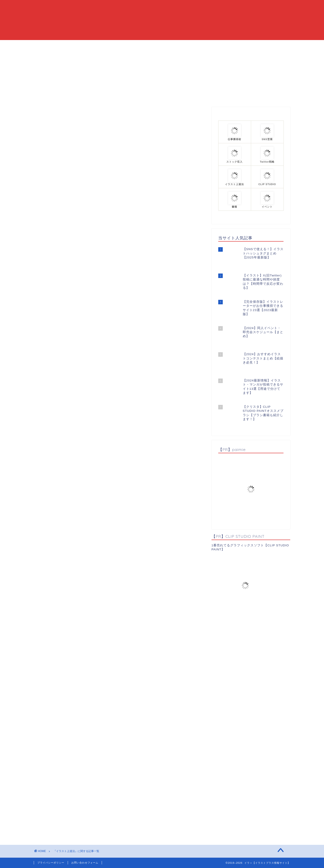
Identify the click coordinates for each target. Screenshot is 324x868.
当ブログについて (138, 45)
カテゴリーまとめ (176, 45)
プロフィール (211, 45)
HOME (108, 45)
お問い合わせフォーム (85, 863)
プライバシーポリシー (51, 863)
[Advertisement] (119, 184)
